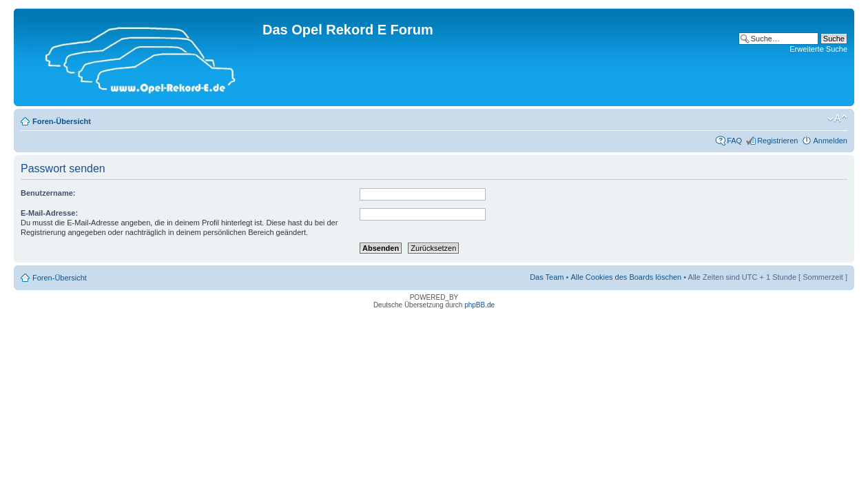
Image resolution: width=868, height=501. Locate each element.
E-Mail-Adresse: (49, 213)
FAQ (734, 141)
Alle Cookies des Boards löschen (626, 277)
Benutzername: (48, 193)
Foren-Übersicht (62, 121)
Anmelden (830, 141)
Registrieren (777, 141)
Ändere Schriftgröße (837, 119)
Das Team (547, 277)
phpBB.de (479, 305)
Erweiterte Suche (818, 49)
